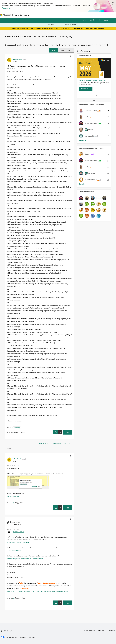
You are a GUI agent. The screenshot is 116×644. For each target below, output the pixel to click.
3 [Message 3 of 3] (14, 503)
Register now (7, 8)
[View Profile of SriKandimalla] (17, 59)
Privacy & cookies (90, 630)
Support (88, 15)
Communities (61, 15)
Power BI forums (13, 36)
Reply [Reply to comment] (67, 508)
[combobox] (89, 25)
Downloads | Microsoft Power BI (18, 542)
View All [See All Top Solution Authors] (82, 140)
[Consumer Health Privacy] (27, 637)
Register (85, 20)
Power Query (66, 36)
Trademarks (111, 630)
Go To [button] (106, 20)
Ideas (52, 15)
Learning (79, 15)
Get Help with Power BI (45, 36)
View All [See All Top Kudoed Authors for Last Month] (82, 184)
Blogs (71, 15)
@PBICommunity (13, 496)
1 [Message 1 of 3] (14, 432)
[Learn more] (86, 89)
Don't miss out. (99, 28)
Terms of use (101, 630)
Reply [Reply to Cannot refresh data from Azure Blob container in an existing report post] (67, 432)
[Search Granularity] (55, 25)
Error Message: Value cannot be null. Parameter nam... (26, 559)
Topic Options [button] (65, 50)
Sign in (92, 20)
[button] (53, 50)
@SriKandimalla (18, 532)
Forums (34, 15)
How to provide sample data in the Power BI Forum (52, 591)
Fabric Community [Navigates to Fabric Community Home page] (22, 15)
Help (99, 20)
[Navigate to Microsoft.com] (6, 15)
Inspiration (44, 15)
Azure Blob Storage (14, 551)
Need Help (17, 428)
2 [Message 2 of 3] (14, 598)
